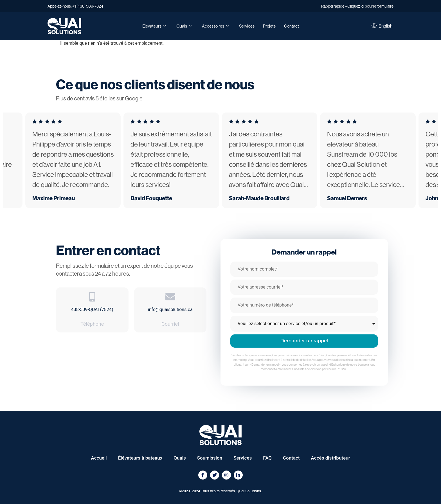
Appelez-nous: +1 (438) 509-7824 (75, 6)
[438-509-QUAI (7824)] (92, 297)
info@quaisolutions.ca (170, 310)
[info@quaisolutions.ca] (170, 297)
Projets (269, 26)
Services (247, 26)
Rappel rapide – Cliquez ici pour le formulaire (357, 6)
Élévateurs (154, 26)
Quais (184, 26)
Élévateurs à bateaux (140, 458)
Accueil (99, 458)
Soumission (210, 458)
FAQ (267, 458)
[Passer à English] (385, 26)
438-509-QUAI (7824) (92, 310)
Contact (292, 26)
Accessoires (215, 26)
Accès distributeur (331, 458)
